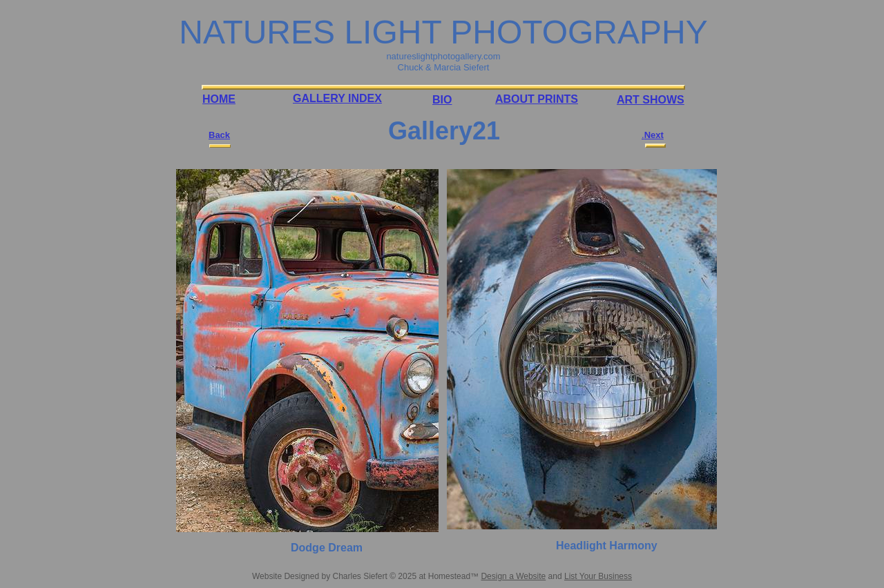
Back (219, 135)
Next (654, 135)
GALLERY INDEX (337, 98)
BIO (442, 100)
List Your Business (598, 576)
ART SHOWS (651, 100)
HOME (219, 99)
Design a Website (513, 576)
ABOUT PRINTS (537, 99)
